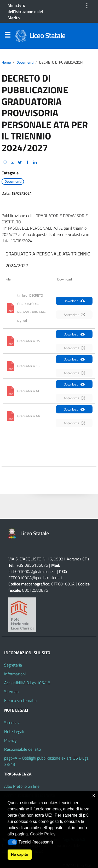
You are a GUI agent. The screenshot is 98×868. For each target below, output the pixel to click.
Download (74, 301)
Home (6, 62)
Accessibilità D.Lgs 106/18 (27, 683)
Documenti (25, 62)
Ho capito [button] (20, 854)
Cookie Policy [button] (43, 834)
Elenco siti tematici (21, 700)
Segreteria (13, 665)
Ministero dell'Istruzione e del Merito (25, 11)
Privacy (10, 740)
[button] (12, 842)
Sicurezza (12, 723)
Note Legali (14, 731)
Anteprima (74, 315)
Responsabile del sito (22, 749)
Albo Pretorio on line (22, 786)
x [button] (94, 795)
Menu (7, 36)
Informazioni (15, 674)
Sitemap (11, 692)
